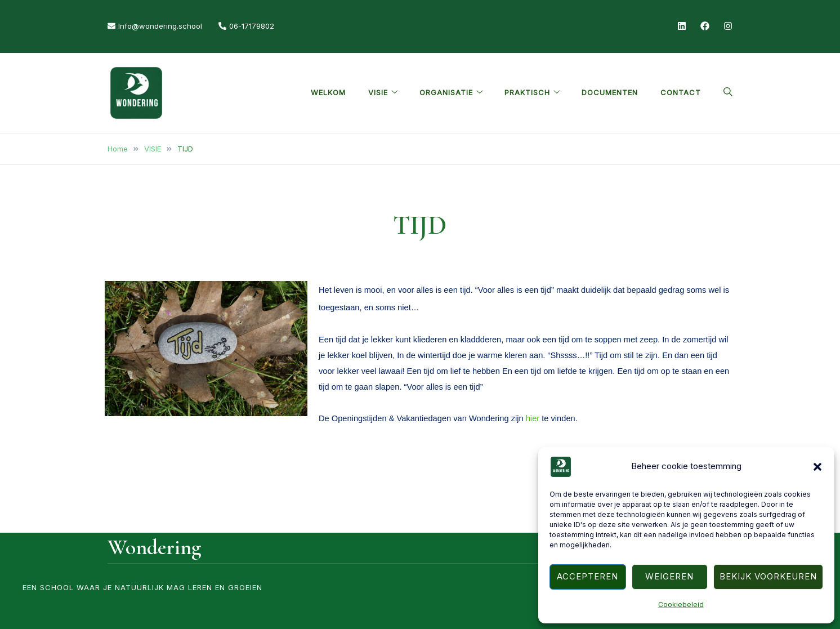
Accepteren (587, 576)
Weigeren (669, 576)
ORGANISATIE (446, 92)
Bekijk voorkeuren (768, 576)
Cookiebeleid (681, 605)
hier (534, 418)
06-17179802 (246, 26)
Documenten (610, 92)
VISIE (378, 92)
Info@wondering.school (155, 26)
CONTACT (681, 92)
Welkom (328, 92)
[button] (817, 467)
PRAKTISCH (527, 92)
